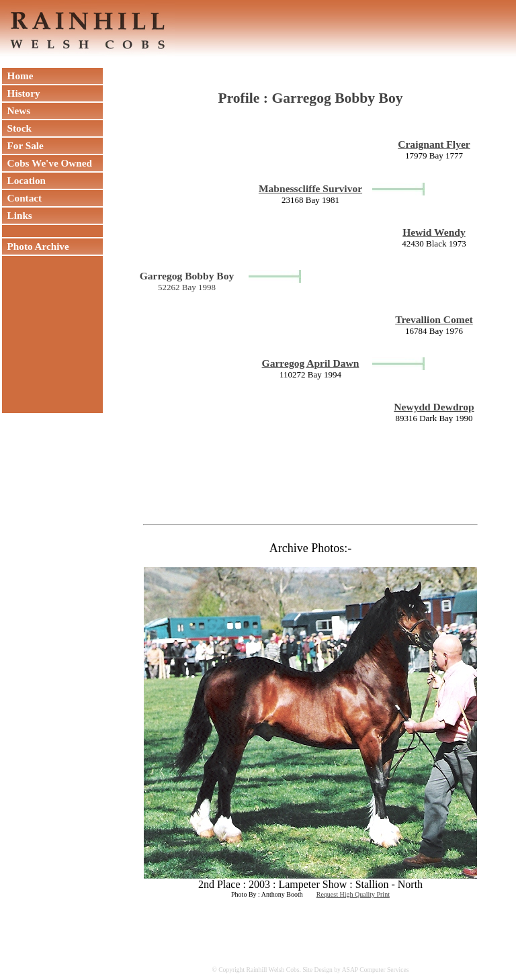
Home (17, 76)
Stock (17, 128)
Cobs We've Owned (47, 163)
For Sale (23, 145)
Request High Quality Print (353, 894)
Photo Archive (36, 246)
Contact (22, 198)
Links (17, 215)
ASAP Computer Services (376, 970)
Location (24, 180)
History (21, 93)
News (16, 110)
